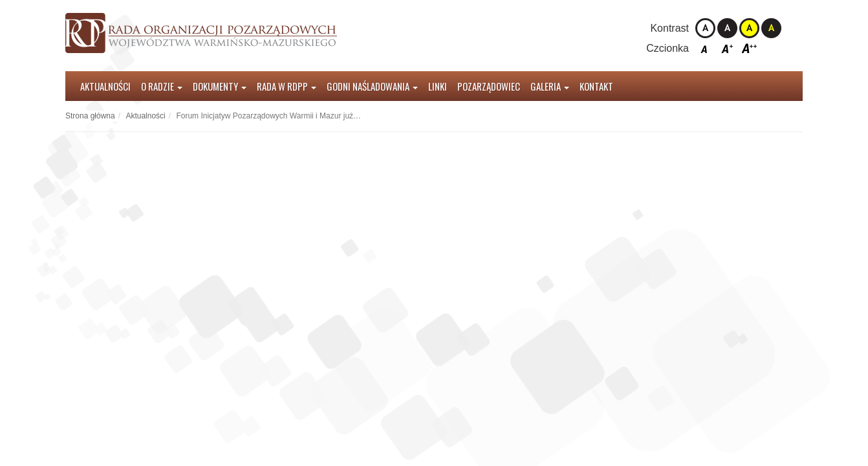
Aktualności (105, 86)
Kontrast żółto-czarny (749, 28)
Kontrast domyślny (705, 28)
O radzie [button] (162, 86)
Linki (438, 86)
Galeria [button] (550, 86)
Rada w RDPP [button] (287, 86)
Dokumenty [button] (220, 86)
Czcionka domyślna (705, 48)
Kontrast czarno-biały (727, 28)
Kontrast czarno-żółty (771, 28)
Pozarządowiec (489, 86)
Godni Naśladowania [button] (372, 86)
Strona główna (90, 116)
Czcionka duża (749, 48)
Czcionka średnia (727, 48)
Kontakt (596, 86)
